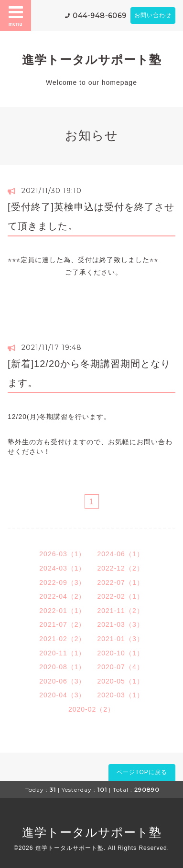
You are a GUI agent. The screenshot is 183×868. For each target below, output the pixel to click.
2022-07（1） (121, 582)
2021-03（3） (121, 624)
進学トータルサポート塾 (92, 60)
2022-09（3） (62, 582)
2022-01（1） (62, 611)
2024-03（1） (62, 568)
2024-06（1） (121, 554)
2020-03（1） (121, 695)
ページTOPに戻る (142, 772)
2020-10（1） (121, 653)
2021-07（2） (62, 624)
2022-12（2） (121, 568)
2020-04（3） (62, 695)
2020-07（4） (121, 667)
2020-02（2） (91, 709)
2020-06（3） (62, 681)
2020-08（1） (62, 667)
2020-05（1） (121, 681)
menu (16, 15)
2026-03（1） (62, 554)
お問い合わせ (153, 15)
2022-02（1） (121, 596)
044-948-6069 (100, 16)
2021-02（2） (62, 639)
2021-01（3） (121, 639)
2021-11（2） (121, 611)
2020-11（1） (62, 653)
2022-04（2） (62, 596)
